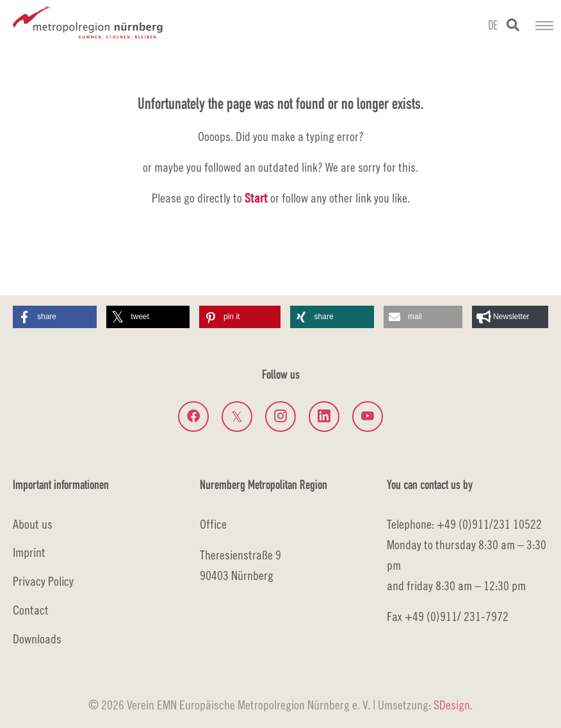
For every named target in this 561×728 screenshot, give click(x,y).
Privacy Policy (43, 581)
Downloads (37, 639)
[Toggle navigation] (544, 26)
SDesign (452, 705)
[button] (55, 317)
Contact (31, 610)
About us (33, 524)
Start (256, 198)
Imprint (29, 552)
